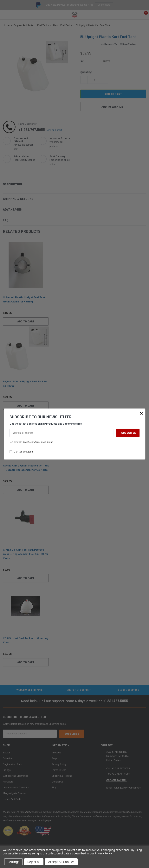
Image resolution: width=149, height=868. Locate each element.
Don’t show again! (23, 452)
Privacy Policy (103, 853)
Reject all (34, 862)
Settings (13, 862)
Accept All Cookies (61, 862)
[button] (141, 413)
